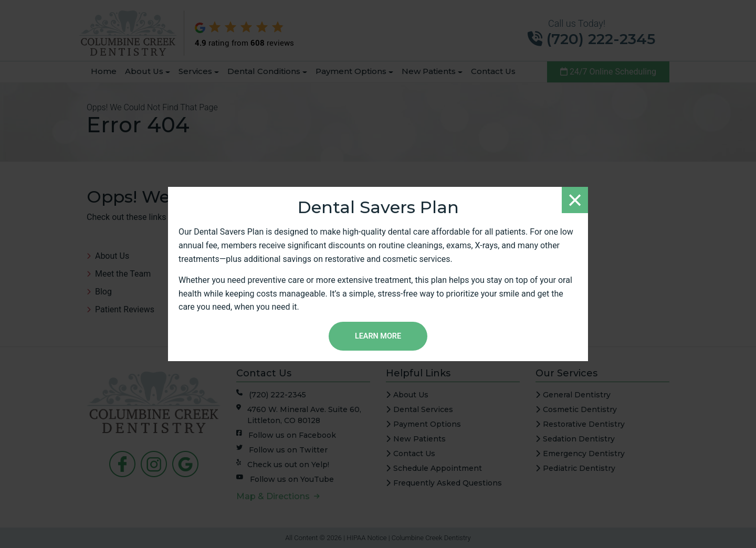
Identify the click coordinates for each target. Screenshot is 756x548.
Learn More (378, 336)
